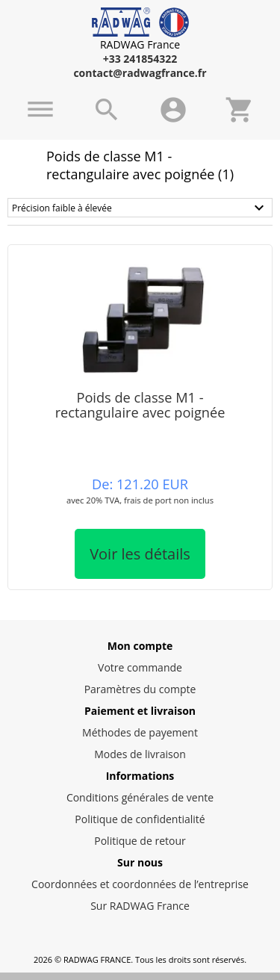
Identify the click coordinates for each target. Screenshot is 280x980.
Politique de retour (140, 841)
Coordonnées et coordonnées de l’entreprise (140, 884)
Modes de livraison (140, 754)
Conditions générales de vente (140, 797)
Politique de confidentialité (140, 819)
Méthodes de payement (140, 732)
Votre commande (140, 667)
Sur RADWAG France (140, 906)
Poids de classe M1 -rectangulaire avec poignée (140, 404)
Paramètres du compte (140, 689)
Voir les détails (140, 554)
